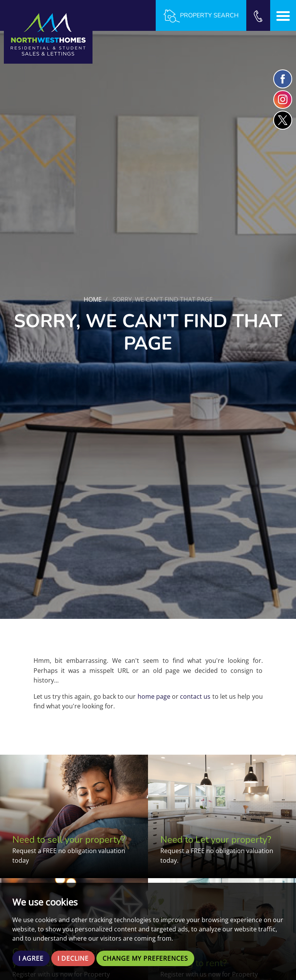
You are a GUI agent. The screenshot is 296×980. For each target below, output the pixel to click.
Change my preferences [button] (145, 958)
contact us (195, 696)
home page (154, 696)
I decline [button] (73, 958)
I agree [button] (31, 958)
